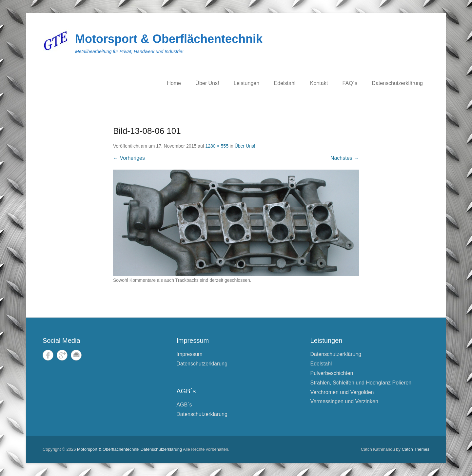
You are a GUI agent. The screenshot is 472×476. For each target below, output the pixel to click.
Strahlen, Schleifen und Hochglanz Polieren (361, 383)
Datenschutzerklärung (397, 83)
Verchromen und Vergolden (342, 392)
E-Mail (76, 355)
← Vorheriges (129, 158)
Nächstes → (345, 158)
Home (174, 83)
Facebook (48, 355)
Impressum (189, 354)
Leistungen (246, 83)
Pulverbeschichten (332, 373)
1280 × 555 (217, 146)
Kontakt (319, 83)
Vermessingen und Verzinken (344, 401)
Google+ (62, 355)
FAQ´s (350, 83)
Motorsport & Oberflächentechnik (169, 39)
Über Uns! (207, 83)
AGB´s (184, 405)
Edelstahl (285, 83)
